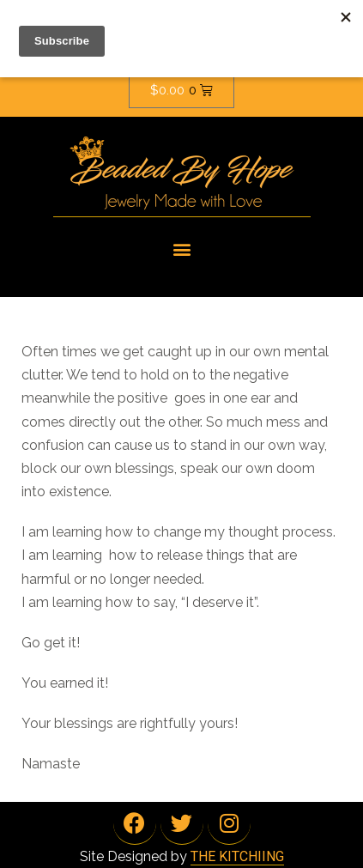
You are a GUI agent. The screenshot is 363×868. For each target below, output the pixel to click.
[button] (181, 249)
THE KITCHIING (237, 856)
